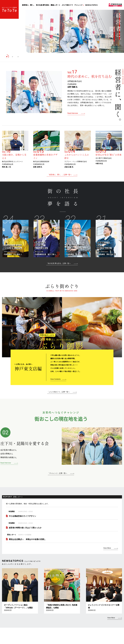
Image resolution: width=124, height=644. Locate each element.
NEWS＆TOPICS (91, 5)
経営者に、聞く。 (29, 5)
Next (122, 237)
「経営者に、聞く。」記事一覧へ (60, 175)
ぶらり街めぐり (67, 5)
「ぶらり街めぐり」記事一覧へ (58, 392)
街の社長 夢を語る (43, 5)
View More (107, 548)
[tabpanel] (62, 33)
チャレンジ (78, 5)
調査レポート (55, 5)
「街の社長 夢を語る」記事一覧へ (58, 263)
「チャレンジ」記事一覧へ (57, 473)
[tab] (7, 57)
